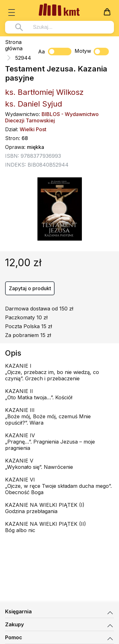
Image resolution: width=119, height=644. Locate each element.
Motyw (92, 52)
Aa (41, 52)
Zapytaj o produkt (30, 288)
